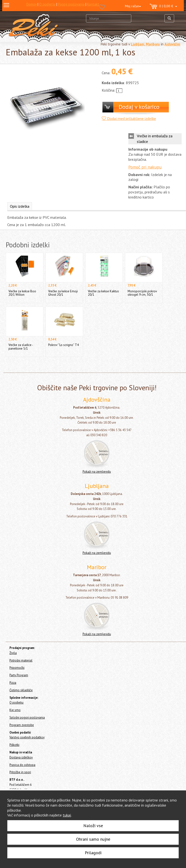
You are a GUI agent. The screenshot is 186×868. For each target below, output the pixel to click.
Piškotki (14, 745)
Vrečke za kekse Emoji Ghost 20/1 (63, 293)
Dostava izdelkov (21, 757)
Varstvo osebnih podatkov (27, 737)
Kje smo (15, 710)
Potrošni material (21, 660)
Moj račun (133, 6)
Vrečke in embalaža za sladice (155, 139)
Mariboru (153, 44)
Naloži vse (93, 826)
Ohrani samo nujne (93, 839)
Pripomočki (17, 668)
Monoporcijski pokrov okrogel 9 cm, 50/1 (142, 293)
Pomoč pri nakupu (145, 167)
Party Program (19, 675)
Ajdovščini (172, 44)
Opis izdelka (20, 206)
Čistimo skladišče (21, 690)
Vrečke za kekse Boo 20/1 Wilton (22, 293)
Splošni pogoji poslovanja (27, 717)
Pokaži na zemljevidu (97, 472)
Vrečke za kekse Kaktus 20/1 (103, 293)
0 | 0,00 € (163, 7)
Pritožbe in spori (20, 772)
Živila (13, 653)
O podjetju (16, 702)
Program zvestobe (22, 725)
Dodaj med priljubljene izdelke (129, 118)
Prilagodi (93, 853)
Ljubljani (138, 44)
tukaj (67, 815)
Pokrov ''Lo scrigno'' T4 (63, 345)
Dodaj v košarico (139, 107)
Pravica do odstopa (22, 765)
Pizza (13, 683)
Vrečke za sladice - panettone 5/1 (21, 347)
